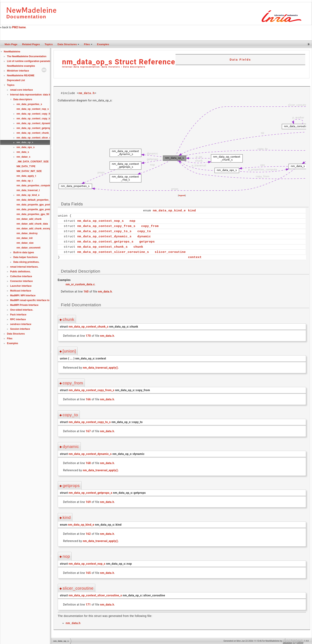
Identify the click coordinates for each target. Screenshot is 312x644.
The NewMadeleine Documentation (27, 56)
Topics (49, 44)
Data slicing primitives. (26, 262)
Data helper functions (26, 257)
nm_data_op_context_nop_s (33, 109)
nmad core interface (21, 90)
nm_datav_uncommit (28, 248)
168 (88, 463)
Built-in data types (24, 252)
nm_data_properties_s (29, 104)
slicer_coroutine (170, 252)
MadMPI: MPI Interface (23, 295)
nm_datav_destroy (27, 233)
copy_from (150, 226)
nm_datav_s (23, 157)
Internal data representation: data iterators (34, 95)
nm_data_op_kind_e (28, 195)
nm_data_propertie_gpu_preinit (34, 209)
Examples (103, 44)
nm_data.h (87, 93)
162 (88, 534)
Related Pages (31, 44)
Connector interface (21, 281)
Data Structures (68, 44)
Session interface (20, 329)
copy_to (144, 231)
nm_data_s (23, 152)
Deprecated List (16, 80)
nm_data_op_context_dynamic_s (35, 123)
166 (88, 399)
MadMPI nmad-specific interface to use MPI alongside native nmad (48, 300)
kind (192, 210)
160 (86, 291)
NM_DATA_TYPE (26, 166)
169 (88, 502)
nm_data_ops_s (26, 147)
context (195, 257)
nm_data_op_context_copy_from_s (37, 114)
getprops (147, 241)
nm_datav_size (25, 243)
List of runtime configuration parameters (30, 61)
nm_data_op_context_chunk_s (34, 133)
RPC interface (18, 319)
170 (88, 336)
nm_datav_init (25, 238)
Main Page (11, 44)
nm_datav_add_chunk (29, 219)
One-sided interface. (22, 310)
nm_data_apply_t (26, 176)
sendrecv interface (21, 324)
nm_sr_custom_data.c (80, 284)
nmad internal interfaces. (24, 267)
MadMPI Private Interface (24, 305)
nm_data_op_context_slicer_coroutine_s (40, 138)
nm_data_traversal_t (28, 190)
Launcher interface (21, 286)
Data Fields (240, 60)
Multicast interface (21, 291)
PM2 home (19, 27)
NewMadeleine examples (21, 66)
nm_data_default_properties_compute (38, 200)
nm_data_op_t (25, 181)
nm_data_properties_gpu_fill (33, 214)
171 (88, 604)
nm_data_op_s (25, 142)
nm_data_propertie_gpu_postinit (35, 205)
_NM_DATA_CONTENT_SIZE (33, 162)
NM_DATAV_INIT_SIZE (29, 171)
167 (88, 431)
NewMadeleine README (21, 76)
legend (182, 195)
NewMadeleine (12, 52)
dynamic (144, 236)
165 (88, 573)
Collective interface (21, 276)
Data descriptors (23, 99)
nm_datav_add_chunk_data (32, 224)
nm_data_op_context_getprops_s (36, 128)
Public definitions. (20, 272)
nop (132, 221)
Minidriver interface (18, 71)
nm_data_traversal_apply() (100, 367)
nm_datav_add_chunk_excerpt (34, 229)
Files (88, 44)
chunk (138, 247)
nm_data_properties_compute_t (35, 186)
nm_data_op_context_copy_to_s (35, 119)
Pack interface (18, 315)
